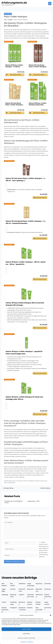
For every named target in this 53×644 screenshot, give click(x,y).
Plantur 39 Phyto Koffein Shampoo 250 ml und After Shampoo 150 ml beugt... (25, 305)
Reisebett (30, 610)
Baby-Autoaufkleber (39, 612)
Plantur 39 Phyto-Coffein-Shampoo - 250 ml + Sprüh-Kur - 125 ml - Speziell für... (26, 264)
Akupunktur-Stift (34, 504)
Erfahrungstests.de (14, 3)
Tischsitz (4, 605)
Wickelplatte (14, 610)
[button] (51, 615)
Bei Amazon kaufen (16, 75)
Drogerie (8, 14)
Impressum (30, 642)
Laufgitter (21, 597)
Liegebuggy (5, 597)
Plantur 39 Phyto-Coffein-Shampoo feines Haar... (38, 104)
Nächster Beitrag (46, 491)
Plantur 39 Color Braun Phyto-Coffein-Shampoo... (38, 66)
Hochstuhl (13, 592)
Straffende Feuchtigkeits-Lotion (14, 505)
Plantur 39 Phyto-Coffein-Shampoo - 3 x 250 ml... (14, 66)
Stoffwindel (47, 586)
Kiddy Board (39, 586)
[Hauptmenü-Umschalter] (50, 4)
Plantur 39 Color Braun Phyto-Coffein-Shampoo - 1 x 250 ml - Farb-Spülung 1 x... (26, 180)
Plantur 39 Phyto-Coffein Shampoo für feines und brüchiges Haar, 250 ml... (25, 400)
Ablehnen (26, 634)
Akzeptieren (26, 629)
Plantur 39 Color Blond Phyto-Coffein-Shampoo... (15, 104)
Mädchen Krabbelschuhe (5, 612)
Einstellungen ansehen (26, 638)
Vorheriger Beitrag (8, 491)
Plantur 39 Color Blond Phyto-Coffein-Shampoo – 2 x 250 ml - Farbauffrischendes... (26, 223)
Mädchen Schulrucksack (48, 599)
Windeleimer (22, 586)
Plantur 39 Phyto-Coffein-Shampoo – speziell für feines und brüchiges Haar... (24, 354)
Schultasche (48, 592)
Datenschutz (24, 642)
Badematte (30, 592)
